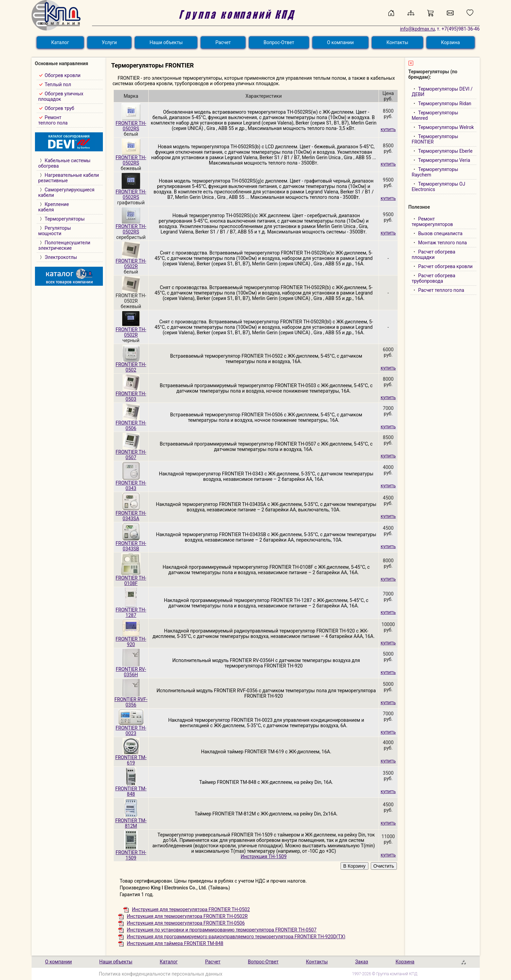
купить (388, 129)
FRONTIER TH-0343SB (131, 544)
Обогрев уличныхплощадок (61, 96)
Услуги (109, 42)
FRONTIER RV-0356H (131, 670)
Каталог (60, 42)
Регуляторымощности (55, 231)
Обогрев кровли (63, 75)
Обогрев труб (60, 108)
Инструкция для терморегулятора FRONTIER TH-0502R (183, 916)
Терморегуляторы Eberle (445, 151)
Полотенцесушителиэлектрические (64, 245)
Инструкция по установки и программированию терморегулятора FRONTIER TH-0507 (217, 930)
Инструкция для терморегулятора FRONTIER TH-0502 (187, 909)
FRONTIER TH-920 (131, 639)
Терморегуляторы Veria (444, 160)
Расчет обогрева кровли (445, 266)
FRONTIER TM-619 (131, 758)
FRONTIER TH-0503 (131, 394)
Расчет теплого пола (441, 290)
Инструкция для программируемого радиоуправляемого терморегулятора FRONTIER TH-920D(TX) (232, 937)
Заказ (362, 962)
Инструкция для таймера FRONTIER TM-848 (171, 943)
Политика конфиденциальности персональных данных (161, 974)
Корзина (451, 42)
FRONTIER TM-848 (131, 789)
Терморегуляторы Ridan (445, 103)
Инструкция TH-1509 (264, 856)
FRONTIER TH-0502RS (131, 124)
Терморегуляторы (65, 219)
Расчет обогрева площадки (434, 255)
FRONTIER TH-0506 (131, 423)
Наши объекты (166, 42)
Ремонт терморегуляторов (432, 222)
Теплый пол (58, 84)
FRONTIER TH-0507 (131, 453)
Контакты (397, 42)
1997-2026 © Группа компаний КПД (385, 974)
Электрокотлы (61, 257)
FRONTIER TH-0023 (131, 728)
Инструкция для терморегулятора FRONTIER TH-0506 (181, 923)
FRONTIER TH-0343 (131, 483)
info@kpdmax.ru (417, 29)
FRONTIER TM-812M (131, 821)
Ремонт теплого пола (53, 120)
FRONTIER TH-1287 (131, 610)
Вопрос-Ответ (279, 42)
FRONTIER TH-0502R (131, 261)
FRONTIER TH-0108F (131, 578)
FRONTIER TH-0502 (131, 365)
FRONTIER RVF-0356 (131, 700)
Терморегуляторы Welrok (446, 127)
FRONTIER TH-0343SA (131, 514)
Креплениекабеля (54, 207)
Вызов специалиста (441, 233)
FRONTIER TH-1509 (131, 853)
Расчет (223, 42)
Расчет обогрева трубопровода (434, 278)
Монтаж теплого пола (443, 243)
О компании (340, 42)
